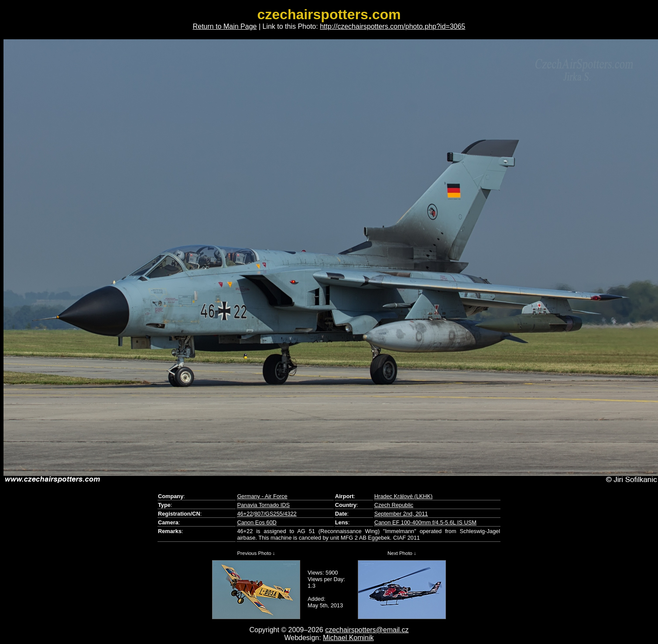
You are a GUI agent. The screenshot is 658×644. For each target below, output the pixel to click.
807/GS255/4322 (276, 514)
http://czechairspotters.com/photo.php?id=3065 (392, 26)
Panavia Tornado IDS (263, 505)
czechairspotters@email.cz (367, 630)
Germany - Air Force (262, 496)
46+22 (245, 514)
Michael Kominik (348, 638)
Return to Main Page (225, 26)
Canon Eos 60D (257, 522)
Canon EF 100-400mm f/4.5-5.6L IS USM (425, 522)
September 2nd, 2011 (401, 514)
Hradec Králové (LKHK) (404, 496)
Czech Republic (394, 505)
